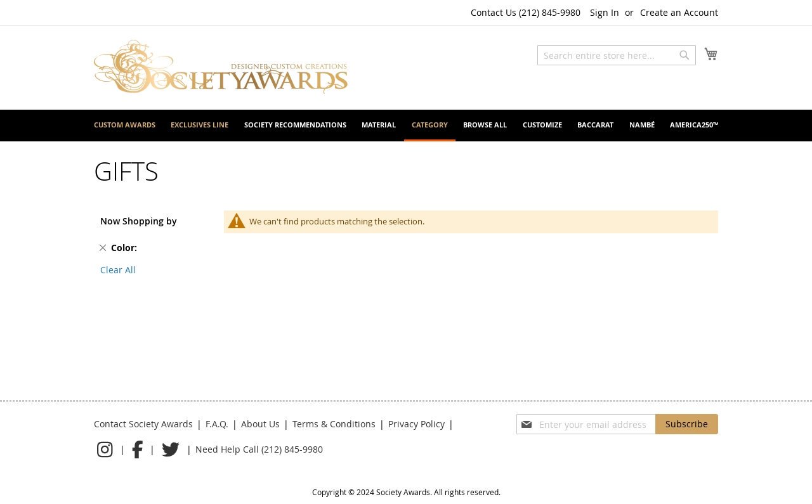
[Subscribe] (687, 424)
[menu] (406, 126)
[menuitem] (125, 125)
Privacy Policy (416, 424)
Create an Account (679, 12)
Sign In (605, 12)
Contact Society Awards (143, 424)
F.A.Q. (217, 424)
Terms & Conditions (334, 424)
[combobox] (617, 55)
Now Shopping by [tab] (139, 221)
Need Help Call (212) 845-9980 (259, 449)
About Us (260, 424)
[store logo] (221, 67)
